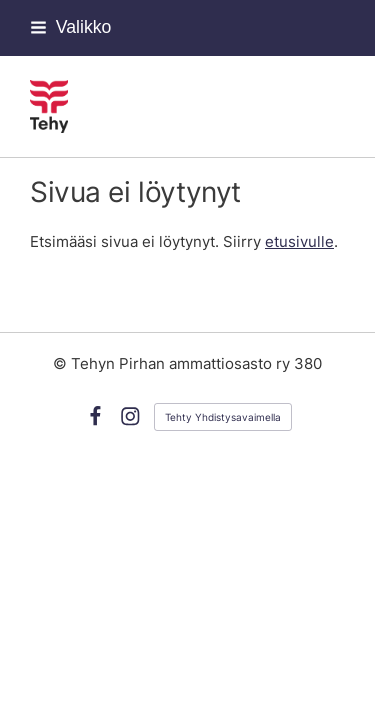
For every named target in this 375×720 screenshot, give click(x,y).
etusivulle (299, 242)
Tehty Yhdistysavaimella (223, 417)
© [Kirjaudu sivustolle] (62, 364)
